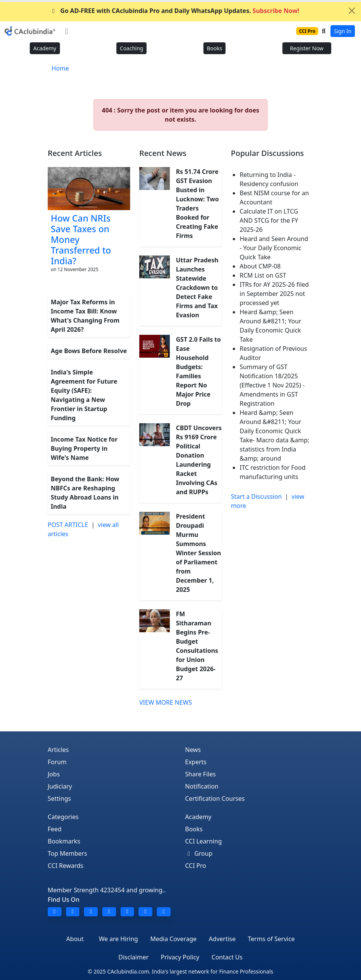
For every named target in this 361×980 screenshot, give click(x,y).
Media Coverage (173, 939)
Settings (59, 798)
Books (214, 48)
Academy (45, 48)
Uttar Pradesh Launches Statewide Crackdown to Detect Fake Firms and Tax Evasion (197, 288)
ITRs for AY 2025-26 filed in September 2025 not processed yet (274, 294)
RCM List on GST (263, 275)
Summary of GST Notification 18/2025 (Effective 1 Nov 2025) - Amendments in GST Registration (272, 385)
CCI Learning (203, 841)
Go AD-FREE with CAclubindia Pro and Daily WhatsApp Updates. (174, 11)
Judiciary (60, 786)
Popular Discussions (267, 153)
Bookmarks (64, 841)
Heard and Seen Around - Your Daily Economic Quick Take (274, 248)
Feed (55, 829)
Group (199, 853)
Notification (202, 786)
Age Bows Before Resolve (89, 351)
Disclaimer (133, 957)
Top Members (67, 853)
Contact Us (227, 957)
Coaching (131, 48)
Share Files (200, 774)
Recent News (163, 153)
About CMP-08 (260, 266)
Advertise (222, 939)
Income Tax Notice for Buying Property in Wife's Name (84, 448)
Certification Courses (215, 798)
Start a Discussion (256, 496)
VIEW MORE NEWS (166, 702)
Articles (58, 750)
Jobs (54, 774)
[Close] (352, 11)
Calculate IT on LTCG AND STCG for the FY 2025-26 (269, 220)
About (75, 939)
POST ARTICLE (68, 525)
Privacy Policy (180, 957)
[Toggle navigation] (67, 31)
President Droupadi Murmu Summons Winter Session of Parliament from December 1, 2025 (198, 553)
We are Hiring (118, 939)
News (193, 750)
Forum (57, 762)
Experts (196, 762)
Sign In (343, 31)
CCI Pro (196, 866)
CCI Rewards (66, 866)
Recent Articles (75, 153)
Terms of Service (271, 939)
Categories (63, 817)
